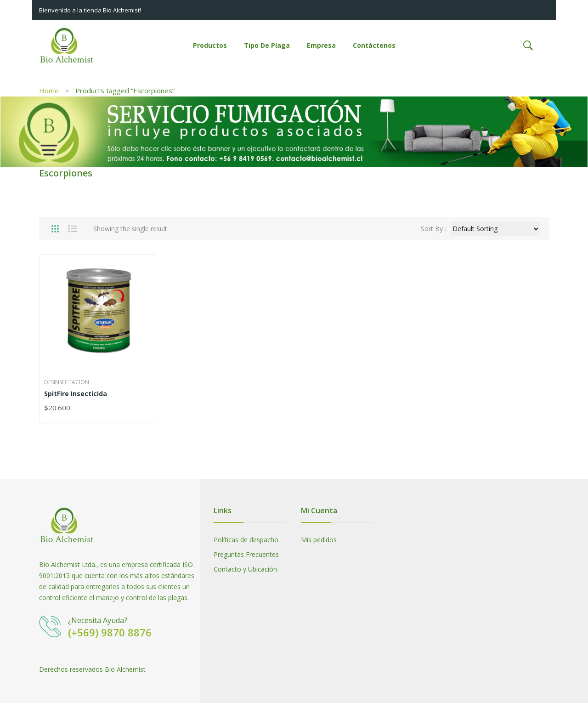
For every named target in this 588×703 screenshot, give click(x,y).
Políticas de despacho (246, 540)
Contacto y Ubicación (245, 569)
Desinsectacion (67, 382)
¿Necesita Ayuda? (98, 620)
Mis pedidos (319, 540)
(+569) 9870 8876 (110, 632)
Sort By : (433, 229)
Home (49, 91)
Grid (55, 229)
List (73, 229)
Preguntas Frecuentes (246, 554)
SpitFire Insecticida (76, 394)
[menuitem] (210, 45)
